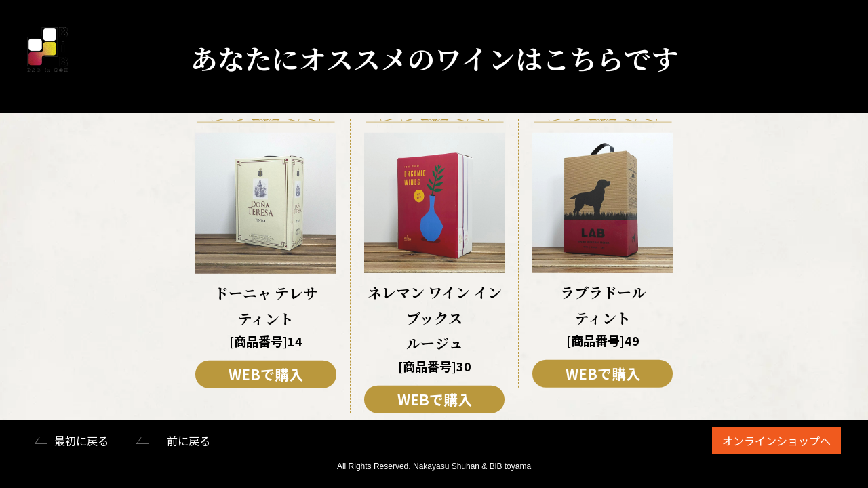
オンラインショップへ (776, 441)
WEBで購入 (266, 374)
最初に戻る (81, 441)
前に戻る (189, 441)
